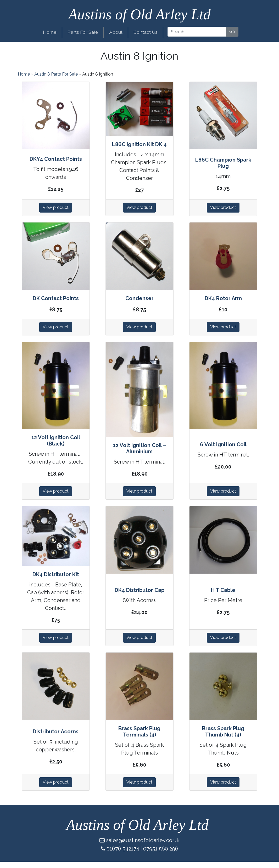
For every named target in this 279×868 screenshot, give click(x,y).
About (116, 32)
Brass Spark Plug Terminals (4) (139, 732)
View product (56, 207)
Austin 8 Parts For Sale (56, 74)
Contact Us (146, 32)
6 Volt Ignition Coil (223, 444)
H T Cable (223, 590)
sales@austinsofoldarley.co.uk (143, 840)
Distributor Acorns (56, 732)
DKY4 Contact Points (56, 159)
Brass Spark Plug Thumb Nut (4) (223, 732)
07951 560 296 (161, 849)
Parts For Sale (83, 32)
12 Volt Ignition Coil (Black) (56, 441)
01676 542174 (123, 849)
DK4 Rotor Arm (223, 298)
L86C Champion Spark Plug (223, 163)
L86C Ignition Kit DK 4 (139, 144)
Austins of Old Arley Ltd (139, 14)
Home (50, 32)
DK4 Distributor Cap (139, 590)
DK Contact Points (56, 298)
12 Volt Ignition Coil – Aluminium (139, 448)
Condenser (139, 298)
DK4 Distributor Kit (56, 574)
